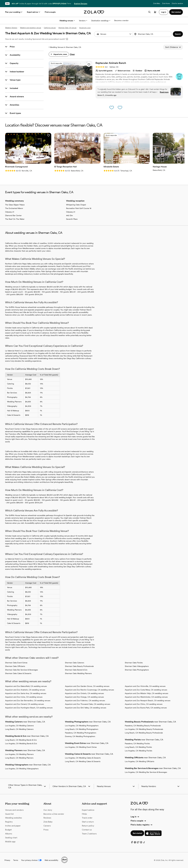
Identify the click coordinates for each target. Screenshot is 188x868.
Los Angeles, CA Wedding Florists (138, 751)
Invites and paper (13, 826)
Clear (72, 54)
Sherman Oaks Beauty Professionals (79, 666)
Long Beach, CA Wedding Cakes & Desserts (83, 761)
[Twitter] (138, 843)
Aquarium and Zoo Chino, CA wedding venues (144, 704)
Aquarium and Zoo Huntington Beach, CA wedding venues (29, 708)
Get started (137, 833)
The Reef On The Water (15, 219)
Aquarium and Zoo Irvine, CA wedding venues (24, 697)
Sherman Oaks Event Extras (16, 663)
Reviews (47, 818)
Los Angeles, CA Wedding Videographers (22, 769)
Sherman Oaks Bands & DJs (76, 670)
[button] (130, 34)
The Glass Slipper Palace (15, 205)
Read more (164, 92)
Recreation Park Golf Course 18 (79, 208)
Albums (9, 834)
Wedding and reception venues (31, 28)
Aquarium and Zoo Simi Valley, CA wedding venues (86, 708)
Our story (48, 810)
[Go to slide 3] (71, 88)
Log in (135, 817)
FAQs (84, 814)
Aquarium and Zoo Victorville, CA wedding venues (145, 686)
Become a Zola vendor (54, 814)
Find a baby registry (142, 825)
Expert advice (34, 12)
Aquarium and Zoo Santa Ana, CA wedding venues (26, 693)
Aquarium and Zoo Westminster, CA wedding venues (146, 697)
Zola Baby (157, 3)
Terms (69, 4)
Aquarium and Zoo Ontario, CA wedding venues (84, 693)
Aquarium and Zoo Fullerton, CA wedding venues (85, 701)
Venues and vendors (14, 810)
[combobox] (153, 34)
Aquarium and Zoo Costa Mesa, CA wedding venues (146, 690)
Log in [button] (164, 12)
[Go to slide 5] (75, 88)
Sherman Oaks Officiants (15, 666)
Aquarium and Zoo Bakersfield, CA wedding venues (26, 686)
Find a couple (50, 12)
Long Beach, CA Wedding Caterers (19, 729)
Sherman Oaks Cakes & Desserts (18, 673)
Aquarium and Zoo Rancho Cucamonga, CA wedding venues (89, 690)
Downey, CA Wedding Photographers (80, 736)
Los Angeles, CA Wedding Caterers (19, 726)
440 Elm (69, 215)
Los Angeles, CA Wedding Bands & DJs (21, 744)
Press (46, 830)
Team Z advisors (89, 834)
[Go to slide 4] (73, 88)
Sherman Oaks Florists (134, 663)
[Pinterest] (135, 843)
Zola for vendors (177, 3)
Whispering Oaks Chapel (76, 205)
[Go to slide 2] (69, 88)
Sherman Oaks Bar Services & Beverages (21, 670)
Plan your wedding (14, 12)
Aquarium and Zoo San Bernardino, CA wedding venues (28, 701)
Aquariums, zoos (85, 28)
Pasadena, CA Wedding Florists (137, 744)
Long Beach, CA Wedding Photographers (82, 729)
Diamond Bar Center (13, 215)
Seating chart (11, 838)
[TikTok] (144, 843)
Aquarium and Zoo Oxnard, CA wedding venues (24, 704)
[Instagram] (141, 843)
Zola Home (166, 3)
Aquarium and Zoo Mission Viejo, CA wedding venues (146, 693)
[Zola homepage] (94, 12)
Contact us (87, 830)
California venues (50, 28)
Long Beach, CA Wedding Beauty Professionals (144, 733)
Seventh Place (72, 219)
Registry (9, 822)
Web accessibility (51, 860)
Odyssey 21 (10, 212)
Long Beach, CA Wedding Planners (19, 758)
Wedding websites (14, 818)
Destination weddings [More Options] (101, 21)
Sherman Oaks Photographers (137, 670)
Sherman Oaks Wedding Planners (78, 673)
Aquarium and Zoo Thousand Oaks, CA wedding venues (88, 704)
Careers (47, 826)
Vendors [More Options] (83, 21)
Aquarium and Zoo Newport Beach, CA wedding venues (148, 701)
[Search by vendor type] (114, 34)
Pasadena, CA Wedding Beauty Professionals (143, 726)
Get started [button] (176, 12)
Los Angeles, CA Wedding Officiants (139, 761)
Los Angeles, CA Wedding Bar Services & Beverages (146, 772)
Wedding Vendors (11, 28)
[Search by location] (152, 34)
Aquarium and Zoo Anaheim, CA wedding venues (25, 690)
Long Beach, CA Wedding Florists (138, 747)
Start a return (88, 822)
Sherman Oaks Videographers (137, 666)
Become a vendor (121, 20)
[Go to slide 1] (67, 88)
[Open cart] (155, 12)
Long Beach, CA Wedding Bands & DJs (21, 740)
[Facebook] (132, 843)
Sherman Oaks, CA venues (67, 28)
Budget (8, 830)
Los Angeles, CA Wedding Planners (19, 754)
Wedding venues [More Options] (67, 21)
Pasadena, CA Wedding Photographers (81, 733)
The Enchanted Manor (14, 208)
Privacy (7, 860)
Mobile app (10, 842)
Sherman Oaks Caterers (75, 663)
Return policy (88, 826)
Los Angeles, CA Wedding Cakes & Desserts (83, 758)
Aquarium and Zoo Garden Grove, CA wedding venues (87, 686)
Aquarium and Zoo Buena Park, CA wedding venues (146, 708)
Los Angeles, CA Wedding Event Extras (81, 747)
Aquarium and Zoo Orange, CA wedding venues (84, 697)
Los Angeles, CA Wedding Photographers (82, 726)
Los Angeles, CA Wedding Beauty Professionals (144, 729)
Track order (87, 818)
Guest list (9, 814)
